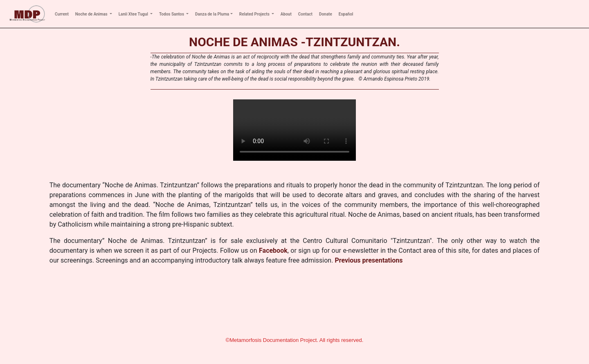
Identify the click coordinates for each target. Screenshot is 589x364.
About (286, 14)
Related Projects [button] (255, 14)
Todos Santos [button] (172, 14)
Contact (305, 14)
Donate (326, 14)
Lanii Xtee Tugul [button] (134, 14)
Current (62, 14)
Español (346, 14)
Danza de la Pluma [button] (212, 14)
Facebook (273, 251)
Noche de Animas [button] (92, 14)
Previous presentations (369, 260)
